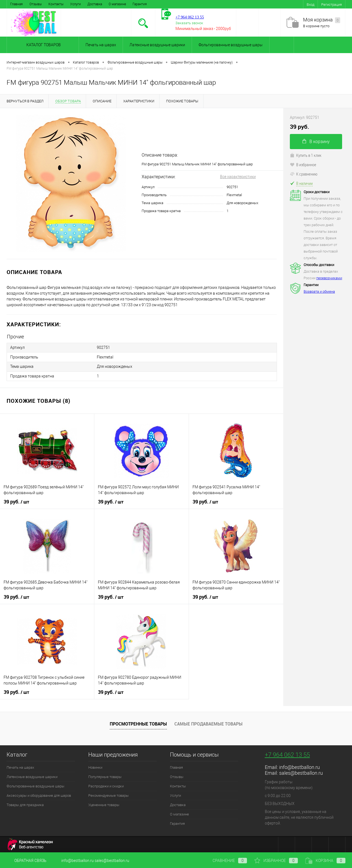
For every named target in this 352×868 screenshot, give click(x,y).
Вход (310, 5)
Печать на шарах (101, 45)
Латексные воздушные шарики (157, 45)
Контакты (56, 4)
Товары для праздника (25, 804)
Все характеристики (238, 177)
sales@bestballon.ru (301, 772)
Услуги (75, 4)
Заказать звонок (189, 23)
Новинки (95, 767)
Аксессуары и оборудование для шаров (39, 795)
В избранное (303, 165)
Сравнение (225, 861)
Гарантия (140, 4)
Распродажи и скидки (106, 786)
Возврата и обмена (319, 291)
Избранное (276, 861)
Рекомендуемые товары (108, 795)
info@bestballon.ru (299, 767)
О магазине (117, 4)
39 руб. (16, 501)
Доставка (95, 4)
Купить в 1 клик (306, 155)
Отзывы (36, 4)
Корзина (325, 861)
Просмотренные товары (138, 723)
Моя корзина (322, 20)
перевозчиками (329, 278)
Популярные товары (105, 776)
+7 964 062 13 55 (287, 754)
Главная (16, 4)
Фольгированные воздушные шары (231, 45)
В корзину (316, 142)
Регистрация (332, 5)
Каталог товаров (43, 45)
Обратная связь (27, 861)
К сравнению (304, 174)
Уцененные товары (104, 804)
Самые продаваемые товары (208, 723)
